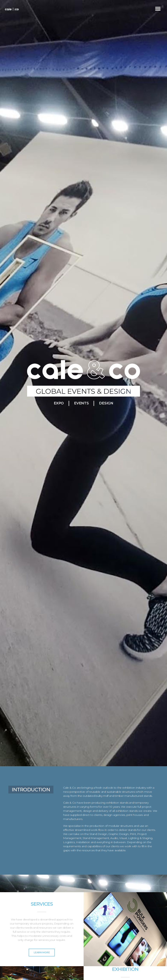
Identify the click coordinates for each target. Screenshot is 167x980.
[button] (158, 9)
